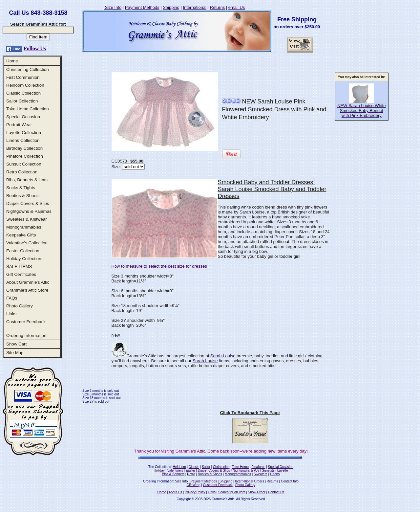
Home (12, 61)
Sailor (206, 467)
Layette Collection (24, 133)
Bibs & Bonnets (173, 474)
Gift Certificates (21, 274)
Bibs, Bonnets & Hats (27, 180)
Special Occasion (23, 117)
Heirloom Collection (25, 85)
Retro (191, 474)
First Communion (23, 77)
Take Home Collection (28, 109)
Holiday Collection (24, 259)
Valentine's (175, 470)
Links (11, 314)
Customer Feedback (26, 322)
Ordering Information (26, 335)
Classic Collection (23, 93)
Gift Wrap (194, 485)
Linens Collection (23, 140)
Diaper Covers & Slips (28, 203)
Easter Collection (23, 251)
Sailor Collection (22, 101)
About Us (175, 492)
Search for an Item (232, 492)
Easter (190, 470)
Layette (283, 470)
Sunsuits (268, 470)
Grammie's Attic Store (27, 290)
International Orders (249, 481)
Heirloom (179, 467)
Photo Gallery (20, 306)
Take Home (240, 467)
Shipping (171, 7)
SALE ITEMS (19, 267)
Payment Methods (142, 7)
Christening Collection (28, 69)
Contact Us (276, 492)
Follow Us (35, 48)
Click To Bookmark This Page (250, 413)
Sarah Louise (223, 356)
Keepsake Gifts (21, 235)
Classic (194, 467)
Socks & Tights (21, 188)
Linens (275, 474)
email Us (237, 7)
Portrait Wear (19, 125)
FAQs (12, 298)
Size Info (113, 7)
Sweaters (261, 474)
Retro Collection (22, 172)
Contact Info (290, 481)
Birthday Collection (24, 148)
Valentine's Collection (27, 243)
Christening (221, 467)
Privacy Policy (195, 492)
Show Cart (16, 344)
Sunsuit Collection (24, 164)
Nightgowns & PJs (246, 470)
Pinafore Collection (25, 156)
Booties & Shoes (22, 196)
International (195, 7)
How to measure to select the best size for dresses (159, 266)
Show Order (256, 492)
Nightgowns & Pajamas (29, 211)
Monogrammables (24, 227)
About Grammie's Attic (28, 282)
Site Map (15, 353)
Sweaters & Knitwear (27, 219)
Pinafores (258, 467)
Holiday (159, 470)
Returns (218, 7)
